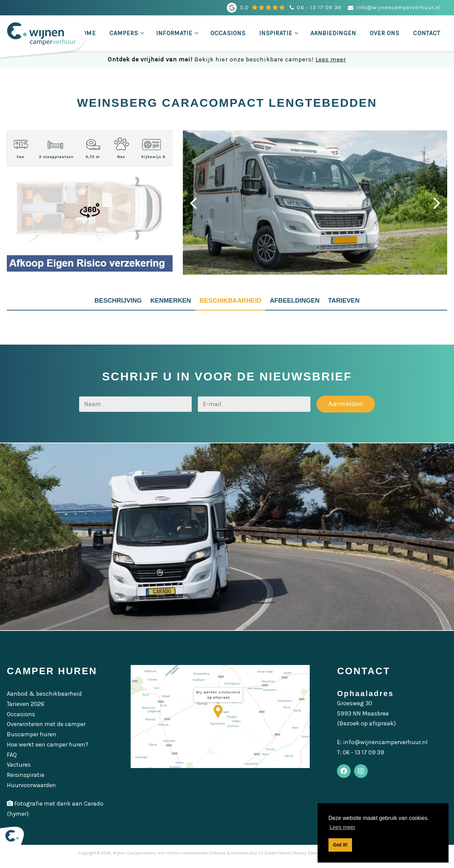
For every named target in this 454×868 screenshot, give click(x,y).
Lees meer (331, 59)
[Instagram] (366, 779)
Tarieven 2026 (26, 710)
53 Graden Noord (274, 859)
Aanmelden (346, 410)
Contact (427, 33)
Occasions (228, 33)
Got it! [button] (340, 845)
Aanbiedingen (333, 33)
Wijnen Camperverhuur (135, 859)
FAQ (12, 761)
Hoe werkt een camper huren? (48, 751)
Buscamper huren (32, 741)
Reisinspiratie (26, 781)
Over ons (385, 33)
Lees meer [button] (342, 827)
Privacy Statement (311, 859)
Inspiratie (276, 33)
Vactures (19, 771)
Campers (124, 33)
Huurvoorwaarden (31, 791)
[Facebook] (346, 779)
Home (87, 33)
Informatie (174, 33)
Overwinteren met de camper (46, 730)
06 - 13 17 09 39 (319, 7)
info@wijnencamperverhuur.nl (399, 7)
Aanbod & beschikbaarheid (44, 700)
